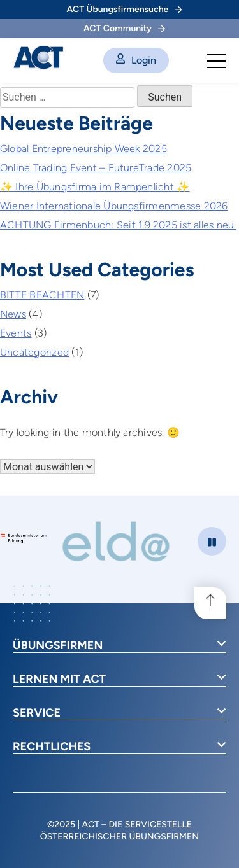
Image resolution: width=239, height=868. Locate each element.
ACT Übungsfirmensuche (125, 9)
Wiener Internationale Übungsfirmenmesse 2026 (114, 206)
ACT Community (124, 28)
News (13, 314)
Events (16, 333)
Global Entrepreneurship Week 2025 (83, 149)
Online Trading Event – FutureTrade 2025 (96, 168)
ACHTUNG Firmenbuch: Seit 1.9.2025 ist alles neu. (118, 225)
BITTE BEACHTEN (42, 295)
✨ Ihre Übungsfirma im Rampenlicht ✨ (95, 187)
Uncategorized (34, 352)
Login (136, 60)
